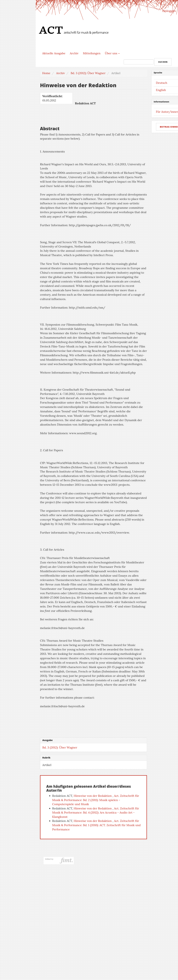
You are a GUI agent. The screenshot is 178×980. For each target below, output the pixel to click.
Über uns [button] (112, 53)
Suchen (163, 62)
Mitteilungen (92, 53)
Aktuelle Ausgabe (54, 53)
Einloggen (169, 11)
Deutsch (162, 83)
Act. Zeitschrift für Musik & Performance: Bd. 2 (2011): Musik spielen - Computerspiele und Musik (96, 800)
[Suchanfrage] (139, 62)
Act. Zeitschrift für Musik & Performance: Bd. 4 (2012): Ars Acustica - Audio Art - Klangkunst (96, 813)
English (161, 90)
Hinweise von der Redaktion (93, 796)
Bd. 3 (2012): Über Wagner (88, 73)
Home (46, 73)
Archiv (74, 53)
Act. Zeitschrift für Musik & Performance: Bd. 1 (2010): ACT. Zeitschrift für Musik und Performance (96, 825)
